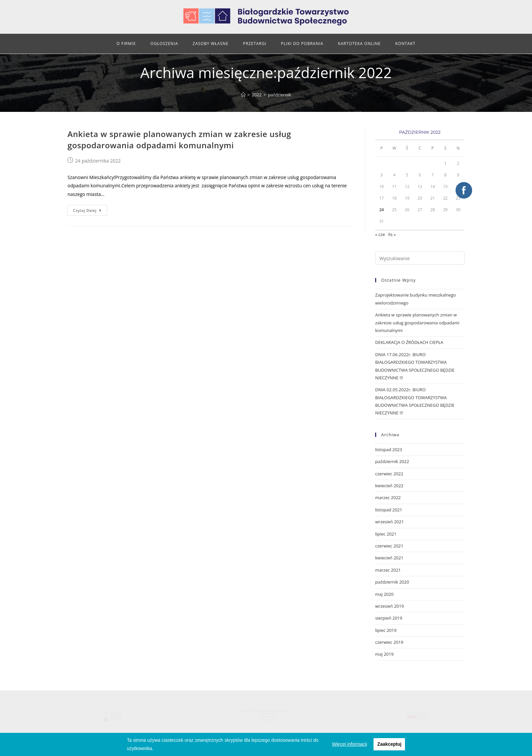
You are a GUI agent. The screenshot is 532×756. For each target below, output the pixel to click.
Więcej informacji (350, 744)
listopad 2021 (389, 510)
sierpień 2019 (389, 618)
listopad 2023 (389, 449)
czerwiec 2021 (389, 546)
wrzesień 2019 (390, 606)
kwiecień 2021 (389, 558)
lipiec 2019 (386, 630)
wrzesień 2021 (390, 522)
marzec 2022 (388, 497)
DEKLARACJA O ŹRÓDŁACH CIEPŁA (409, 342)
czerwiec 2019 (389, 642)
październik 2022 (392, 461)
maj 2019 (384, 654)
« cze (380, 234)
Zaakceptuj (389, 744)
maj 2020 (384, 594)
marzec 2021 (388, 570)
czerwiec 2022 (389, 474)
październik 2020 (392, 582)
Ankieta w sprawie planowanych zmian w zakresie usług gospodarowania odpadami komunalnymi (179, 140)
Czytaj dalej (87, 210)
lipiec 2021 (386, 534)
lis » (392, 234)
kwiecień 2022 (389, 486)
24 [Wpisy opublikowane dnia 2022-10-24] (381, 210)
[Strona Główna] (243, 95)
